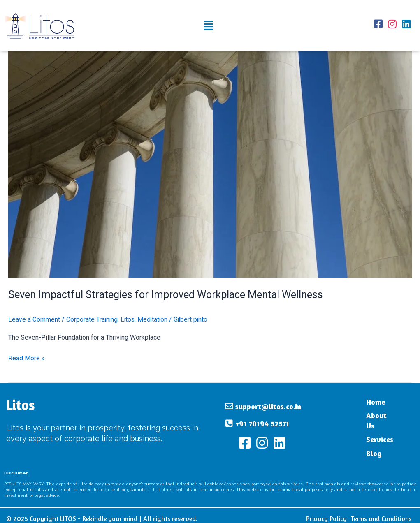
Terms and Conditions (381, 512)
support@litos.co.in (268, 403)
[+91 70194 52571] (229, 420)
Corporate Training (92, 319)
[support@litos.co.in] (229, 403)
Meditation (154, 319)
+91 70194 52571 (262, 420)
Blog (358, 444)
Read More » (27, 357)
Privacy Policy (326, 512)
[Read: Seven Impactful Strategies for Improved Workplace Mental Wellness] (210, 164)
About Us (366, 417)
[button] (209, 25)
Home (360, 404)
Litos (129, 319)
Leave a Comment (34, 319)
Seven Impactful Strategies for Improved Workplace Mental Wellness (169, 294)
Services (364, 431)
